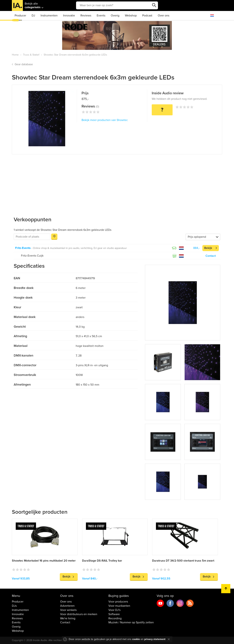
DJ (33, 16)
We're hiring (68, 618)
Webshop (131, 16)
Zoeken (154, 5)
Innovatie (69, 16)
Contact (211, 256)
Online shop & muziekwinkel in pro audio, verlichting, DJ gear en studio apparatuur (80, 248)
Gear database (24, 64)
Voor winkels (68, 610)
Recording (115, 618)
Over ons (164, 16)
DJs (14, 606)
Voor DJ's (114, 610)
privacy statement (155, 639)
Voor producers (118, 602)
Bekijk (208, 248)
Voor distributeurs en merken (79, 614)
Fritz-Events (23, 248)
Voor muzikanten (119, 606)
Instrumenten (49, 16)
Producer (20, 16)
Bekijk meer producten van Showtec (105, 120)
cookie (136, 639)
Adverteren (67, 606)
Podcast (147, 16)
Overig (115, 16)
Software (114, 614)
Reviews (86, 16)
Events (101, 16)
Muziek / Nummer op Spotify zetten (131, 622)
